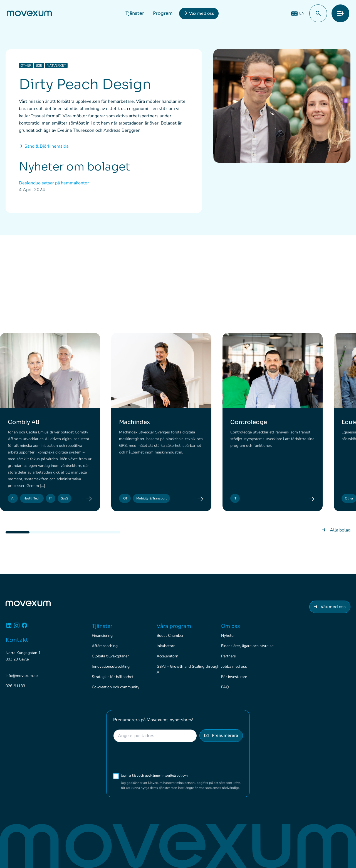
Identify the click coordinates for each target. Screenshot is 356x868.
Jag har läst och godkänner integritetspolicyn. (163, 776)
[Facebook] (24, 627)
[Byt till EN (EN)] (298, 13)
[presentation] (155, 758)
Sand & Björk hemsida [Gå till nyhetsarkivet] (44, 146)
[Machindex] (200, 499)
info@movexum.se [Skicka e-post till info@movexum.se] (22, 676)
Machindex (134, 422)
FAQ (225, 687)
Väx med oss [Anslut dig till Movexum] (330, 607)
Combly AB (24, 422)
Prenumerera (221, 735)
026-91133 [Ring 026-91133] (15, 686)
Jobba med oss (234, 666)
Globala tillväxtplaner (110, 656)
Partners (228, 656)
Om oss (231, 626)
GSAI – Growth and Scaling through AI (188, 669)
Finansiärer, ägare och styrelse (247, 646)
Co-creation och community (116, 687)
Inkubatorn (166, 646)
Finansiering (102, 636)
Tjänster (135, 13)
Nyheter (228, 636)
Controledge (249, 422)
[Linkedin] (9, 627)
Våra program (174, 626)
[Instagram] (17, 627)
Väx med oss (202, 13)
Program (163, 13)
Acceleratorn (167, 656)
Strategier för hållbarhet (113, 677)
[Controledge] (311, 499)
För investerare (234, 677)
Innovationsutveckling (111, 666)
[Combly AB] (89, 499)
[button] (318, 13)
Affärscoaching (105, 646)
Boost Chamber (170, 636)
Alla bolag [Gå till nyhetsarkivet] (336, 530)
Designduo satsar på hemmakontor (54, 183)
